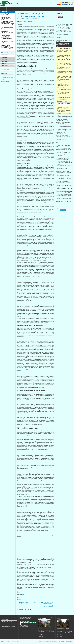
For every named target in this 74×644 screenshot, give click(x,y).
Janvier (71, 641)
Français (61, 18)
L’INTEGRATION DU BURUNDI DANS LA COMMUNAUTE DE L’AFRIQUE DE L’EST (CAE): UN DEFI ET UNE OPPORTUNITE (64, 57)
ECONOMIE (5, 58)
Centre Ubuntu (5, 619)
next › (3, 54)
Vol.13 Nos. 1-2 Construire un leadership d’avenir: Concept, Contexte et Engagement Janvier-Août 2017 (64, 163)
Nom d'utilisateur (5, 69)
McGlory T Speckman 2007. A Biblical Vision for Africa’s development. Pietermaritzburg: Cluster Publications (64, 110)
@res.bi (27, 625)
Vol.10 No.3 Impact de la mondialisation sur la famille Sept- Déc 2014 (64, 141)
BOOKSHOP (9, 626)
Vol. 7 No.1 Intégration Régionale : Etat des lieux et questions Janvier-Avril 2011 (64, 40)
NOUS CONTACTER (16, 641)
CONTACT (58, 9)
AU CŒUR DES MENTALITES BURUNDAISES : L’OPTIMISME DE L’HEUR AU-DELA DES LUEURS (8, 15)
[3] (20, 316)
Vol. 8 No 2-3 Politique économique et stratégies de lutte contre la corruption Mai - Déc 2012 (64, 118)
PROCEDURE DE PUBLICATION (30, 9)
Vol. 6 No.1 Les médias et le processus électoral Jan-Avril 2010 (63, 28)
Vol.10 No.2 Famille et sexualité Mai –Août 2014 (64, 137)
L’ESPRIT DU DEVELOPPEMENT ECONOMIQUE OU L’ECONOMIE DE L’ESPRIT (7, 46)
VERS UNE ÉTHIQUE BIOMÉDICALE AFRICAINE (63, 101)
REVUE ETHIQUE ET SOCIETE (14, 9)
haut (35, 602)
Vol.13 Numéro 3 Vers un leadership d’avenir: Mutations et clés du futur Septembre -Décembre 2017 (64, 167)
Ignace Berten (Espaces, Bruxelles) (28, 21)
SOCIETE (4, 63)
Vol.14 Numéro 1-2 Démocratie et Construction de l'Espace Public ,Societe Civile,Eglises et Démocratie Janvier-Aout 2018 (64, 172)
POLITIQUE (5, 12)
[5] (21, 370)
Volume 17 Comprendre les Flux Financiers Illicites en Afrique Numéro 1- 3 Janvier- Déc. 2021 (64, 196)
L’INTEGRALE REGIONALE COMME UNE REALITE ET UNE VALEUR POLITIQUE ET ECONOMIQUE (64, 51)
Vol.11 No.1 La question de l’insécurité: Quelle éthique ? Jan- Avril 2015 (64, 145)
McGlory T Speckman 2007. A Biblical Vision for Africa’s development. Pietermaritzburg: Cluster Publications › (47, 604)
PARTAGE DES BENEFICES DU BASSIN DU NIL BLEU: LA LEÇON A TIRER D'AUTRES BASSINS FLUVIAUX (65, 79)
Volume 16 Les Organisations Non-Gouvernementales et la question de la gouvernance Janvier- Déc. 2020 (64, 191)
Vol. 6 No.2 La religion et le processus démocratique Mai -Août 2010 (63, 32)
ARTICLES (8, 641)
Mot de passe (4, 73)
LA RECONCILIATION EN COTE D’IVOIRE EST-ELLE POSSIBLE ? (64, 97)
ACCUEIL (3, 9)
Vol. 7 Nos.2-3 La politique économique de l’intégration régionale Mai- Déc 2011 (63, 45)
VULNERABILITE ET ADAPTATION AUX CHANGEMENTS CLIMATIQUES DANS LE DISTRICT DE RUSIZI (7, 38)
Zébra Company (62, 641)
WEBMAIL (51, 9)
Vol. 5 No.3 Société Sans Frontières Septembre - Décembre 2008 (64, 25)
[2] (22, 131)
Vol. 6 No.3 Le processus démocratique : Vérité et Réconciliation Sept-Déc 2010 (64, 36)
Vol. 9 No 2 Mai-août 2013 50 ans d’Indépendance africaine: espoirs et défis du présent (64, 127)
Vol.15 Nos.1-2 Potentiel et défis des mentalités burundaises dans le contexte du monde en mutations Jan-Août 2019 (64, 182)
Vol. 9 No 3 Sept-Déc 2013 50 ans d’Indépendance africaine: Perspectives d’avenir (64, 131)
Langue (19, 598)
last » (6, 54)
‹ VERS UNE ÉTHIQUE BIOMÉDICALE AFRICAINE (24, 603)
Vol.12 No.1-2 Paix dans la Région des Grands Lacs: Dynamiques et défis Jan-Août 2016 (64, 154)
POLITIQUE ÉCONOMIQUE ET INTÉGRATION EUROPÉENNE (64, 104)
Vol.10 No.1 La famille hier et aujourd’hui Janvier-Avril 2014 (63, 134)
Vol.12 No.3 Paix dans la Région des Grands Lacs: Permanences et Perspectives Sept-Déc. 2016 (63, 158)
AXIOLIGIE (4, 62)
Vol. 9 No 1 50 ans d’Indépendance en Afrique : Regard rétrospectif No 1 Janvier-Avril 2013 (64, 122)
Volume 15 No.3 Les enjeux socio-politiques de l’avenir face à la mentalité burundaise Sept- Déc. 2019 (64, 187)
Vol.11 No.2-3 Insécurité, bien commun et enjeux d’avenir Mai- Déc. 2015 (64, 150)
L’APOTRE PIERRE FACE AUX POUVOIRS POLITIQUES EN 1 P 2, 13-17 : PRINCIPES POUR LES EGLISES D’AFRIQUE (64, 92)
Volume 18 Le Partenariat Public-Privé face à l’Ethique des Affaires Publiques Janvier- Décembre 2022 (64, 200)
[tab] (8, 12)
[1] (32, 110)
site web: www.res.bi (24, 627)
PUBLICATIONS (43, 9)
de (7, 622)
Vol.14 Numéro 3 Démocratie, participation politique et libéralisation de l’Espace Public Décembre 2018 (64, 177)
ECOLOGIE (4, 60)
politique (24, 595)
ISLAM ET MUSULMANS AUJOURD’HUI (7, 31)
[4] (25, 358)
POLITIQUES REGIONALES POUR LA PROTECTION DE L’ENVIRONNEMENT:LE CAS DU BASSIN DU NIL (64, 85)
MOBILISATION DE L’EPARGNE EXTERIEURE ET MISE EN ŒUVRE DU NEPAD (65, 73)
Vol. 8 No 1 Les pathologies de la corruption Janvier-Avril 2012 (64, 114)
